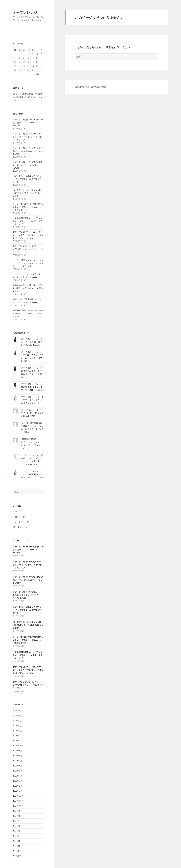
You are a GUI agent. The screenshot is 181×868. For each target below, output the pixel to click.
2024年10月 (18, 806)
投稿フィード (19, 517)
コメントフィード (21, 522)
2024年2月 (18, 846)
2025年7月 (18, 761)
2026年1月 (18, 731)
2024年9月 (18, 811)
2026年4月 (18, 716)
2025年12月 (18, 736)
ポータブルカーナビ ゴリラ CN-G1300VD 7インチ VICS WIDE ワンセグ (28, 193)
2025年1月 (18, 791)
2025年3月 (18, 781)
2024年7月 (18, 821)
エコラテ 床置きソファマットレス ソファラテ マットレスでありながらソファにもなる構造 (28, 263)
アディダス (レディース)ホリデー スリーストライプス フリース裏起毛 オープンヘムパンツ (28, 235)
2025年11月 (18, 741)
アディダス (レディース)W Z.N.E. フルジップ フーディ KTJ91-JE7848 (28, 165)
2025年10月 (18, 746)
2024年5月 (18, 831)
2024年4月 (18, 836)
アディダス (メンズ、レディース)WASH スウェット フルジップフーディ (28, 249)
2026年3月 (18, 721)
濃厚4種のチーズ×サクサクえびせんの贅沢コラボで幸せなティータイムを (28, 313)
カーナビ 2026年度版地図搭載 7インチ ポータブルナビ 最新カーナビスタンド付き (28, 207)
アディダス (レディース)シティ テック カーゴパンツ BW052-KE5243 (28, 123)
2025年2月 (18, 786)
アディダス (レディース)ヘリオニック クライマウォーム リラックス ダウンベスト (28, 137)
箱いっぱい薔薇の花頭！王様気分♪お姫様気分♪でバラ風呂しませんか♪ (28, 97)
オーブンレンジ (25, 12)
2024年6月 (18, 826)
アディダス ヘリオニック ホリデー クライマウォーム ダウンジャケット (27, 179)
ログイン (17, 512)
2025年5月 (18, 771)
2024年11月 (18, 801)
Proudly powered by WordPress (90, 87)
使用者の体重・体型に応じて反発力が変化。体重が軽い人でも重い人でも (28, 288)
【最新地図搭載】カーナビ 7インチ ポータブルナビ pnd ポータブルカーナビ (28, 221)
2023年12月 (18, 856)
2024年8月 (18, 816)
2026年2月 (18, 726)
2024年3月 (18, 841)
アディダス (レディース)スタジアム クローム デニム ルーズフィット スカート (28, 151)
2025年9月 (18, 751)
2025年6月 (18, 766)
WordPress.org (20, 527)
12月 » (38, 74)
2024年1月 (18, 851)
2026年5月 (18, 710)
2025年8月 (18, 756)
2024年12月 (18, 796)
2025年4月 (18, 776)
